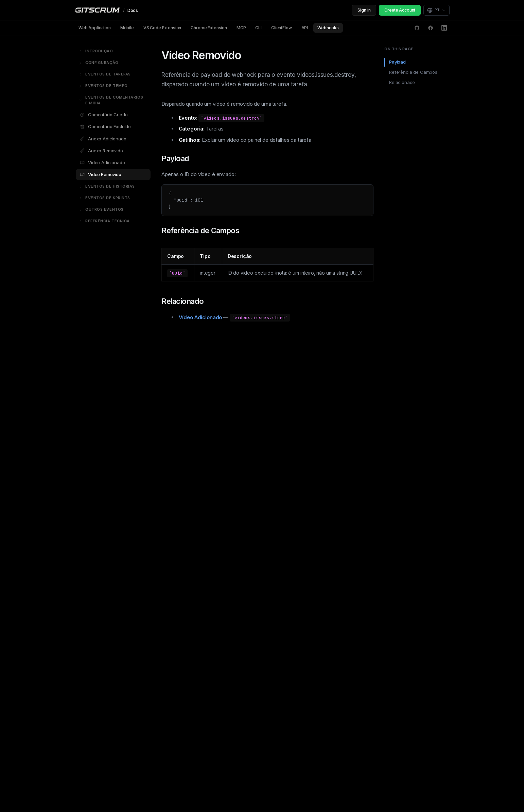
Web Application (95, 28)
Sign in (364, 10)
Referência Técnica (104, 221)
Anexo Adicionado (103, 139)
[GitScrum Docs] (106, 10)
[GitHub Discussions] (417, 28)
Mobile (127, 28)
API (305, 28)
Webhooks (328, 28)
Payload (397, 62)
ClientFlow (282, 28)
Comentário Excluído (105, 126)
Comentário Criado (104, 115)
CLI (258, 28)
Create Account (400, 10)
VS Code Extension (162, 28)
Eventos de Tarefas (105, 74)
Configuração (99, 63)
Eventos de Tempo (103, 86)
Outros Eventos (101, 209)
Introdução (96, 51)
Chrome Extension (209, 28)
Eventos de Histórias (107, 186)
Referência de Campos (413, 72)
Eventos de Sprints (104, 198)
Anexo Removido (101, 151)
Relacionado (402, 82)
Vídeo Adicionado (102, 162)
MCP (241, 28)
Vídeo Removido (101, 174)
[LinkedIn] (444, 28)
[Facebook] (431, 28)
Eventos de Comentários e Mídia (111, 100)
